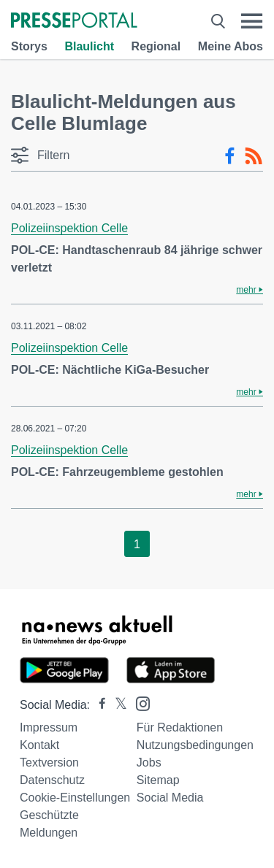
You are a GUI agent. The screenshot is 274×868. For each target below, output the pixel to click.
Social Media (170, 798)
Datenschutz (52, 780)
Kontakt (39, 745)
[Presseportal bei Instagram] (138, 703)
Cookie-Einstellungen (75, 798)
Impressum (49, 727)
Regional (156, 46)
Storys (29, 46)
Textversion (49, 763)
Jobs (149, 763)
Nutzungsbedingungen (195, 745)
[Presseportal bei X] (117, 705)
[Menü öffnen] (252, 21)
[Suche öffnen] (218, 21)
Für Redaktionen (180, 727)
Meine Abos (231, 46)
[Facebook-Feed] (230, 156)
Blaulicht (89, 46)
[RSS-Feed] (254, 156)
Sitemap (158, 780)
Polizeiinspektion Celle (69, 228)
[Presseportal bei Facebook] (98, 705)
